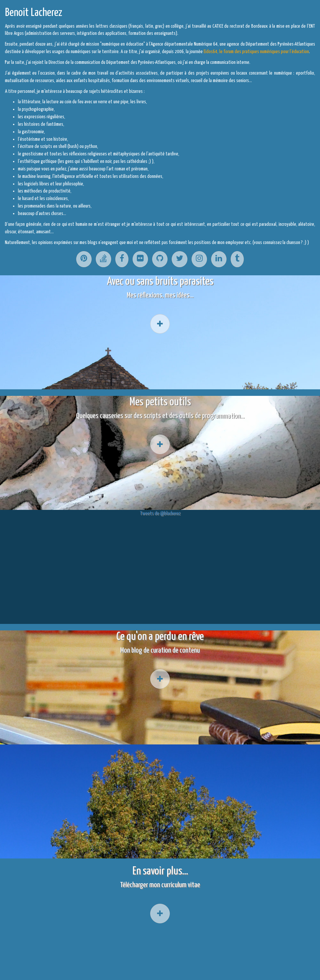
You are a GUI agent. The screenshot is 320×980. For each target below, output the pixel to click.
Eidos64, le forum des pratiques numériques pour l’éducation (256, 52)
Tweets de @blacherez (160, 513)
